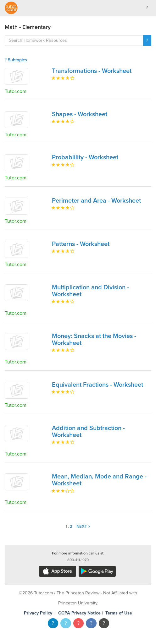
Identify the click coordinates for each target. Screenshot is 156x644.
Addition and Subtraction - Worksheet (88, 432)
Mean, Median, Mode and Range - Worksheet (99, 480)
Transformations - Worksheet (92, 71)
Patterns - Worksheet (81, 244)
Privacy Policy (38, 613)
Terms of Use (119, 613)
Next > (83, 527)
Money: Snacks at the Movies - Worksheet (94, 340)
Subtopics (16, 60)
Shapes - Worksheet (80, 114)
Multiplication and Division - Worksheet (90, 291)
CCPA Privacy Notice (79, 613)
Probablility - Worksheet (85, 157)
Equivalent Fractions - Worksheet (97, 385)
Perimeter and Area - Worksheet (96, 201)
